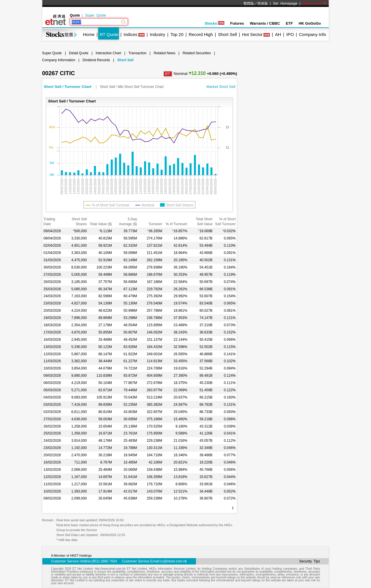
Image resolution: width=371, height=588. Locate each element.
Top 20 (177, 34)
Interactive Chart (108, 53)
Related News (164, 53)
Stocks (214, 23)
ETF (289, 23)
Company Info (312, 34)
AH (278, 34)
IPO (290, 34)
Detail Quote (79, 53)
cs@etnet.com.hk (173, 561)
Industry (158, 34)
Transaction (137, 53)
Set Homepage (285, 3)
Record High (201, 34)
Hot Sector (252, 34)
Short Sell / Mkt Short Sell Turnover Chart (132, 87)
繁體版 (249, 3)
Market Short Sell (221, 87)
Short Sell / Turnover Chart (68, 87)
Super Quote (95, 15)
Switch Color (314, 3)
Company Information (59, 60)
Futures (237, 23)
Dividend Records (96, 60)
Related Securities (197, 53)
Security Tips (310, 561)
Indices (130, 34)
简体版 (263, 3)
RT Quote (109, 34)
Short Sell (227, 34)
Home (89, 34)
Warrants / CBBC (265, 23)
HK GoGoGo (310, 23)
